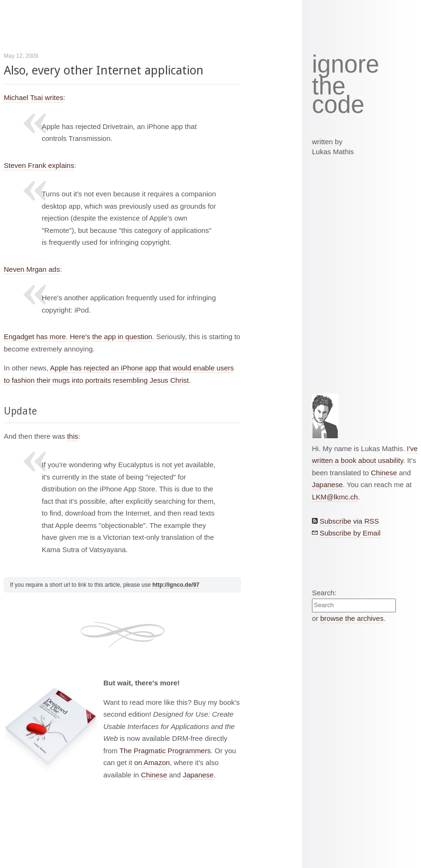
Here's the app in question (111, 337)
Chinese (154, 775)
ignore (346, 65)
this (72, 436)
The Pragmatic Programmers (165, 751)
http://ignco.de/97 (176, 585)
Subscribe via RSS (349, 521)
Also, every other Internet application (104, 70)
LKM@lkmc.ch (335, 497)
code (338, 105)
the (329, 86)
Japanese (198, 775)
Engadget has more (35, 337)
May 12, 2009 (21, 56)
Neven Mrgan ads (32, 269)
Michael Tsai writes (34, 97)
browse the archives (352, 618)
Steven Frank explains (39, 165)
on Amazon (152, 762)
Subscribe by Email (350, 533)
